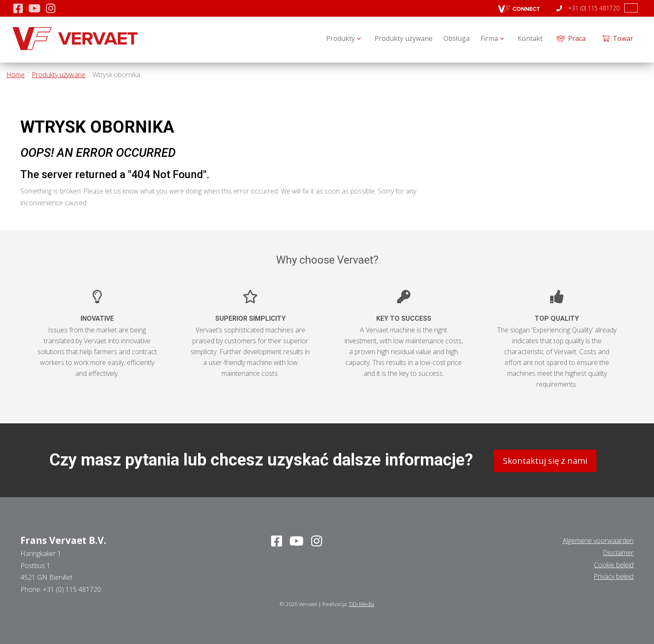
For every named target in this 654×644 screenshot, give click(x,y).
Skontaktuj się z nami (545, 459)
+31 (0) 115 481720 (588, 8)
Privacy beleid (614, 575)
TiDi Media (361, 603)
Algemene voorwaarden (598, 539)
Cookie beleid (614, 563)
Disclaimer (618, 551)
